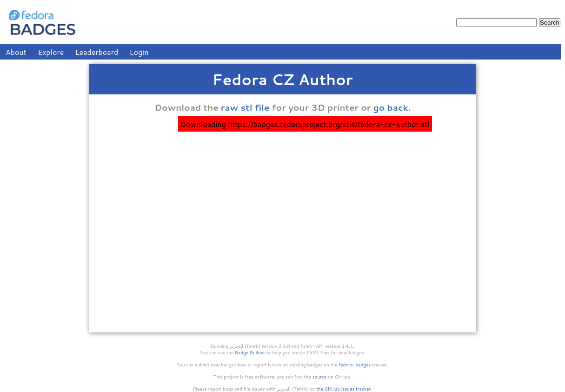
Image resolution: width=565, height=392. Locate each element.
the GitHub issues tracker (344, 389)
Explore (51, 52)
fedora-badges (355, 365)
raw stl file (245, 107)
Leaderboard (97, 52)
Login (139, 52)
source (320, 377)
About (16, 52)
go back (391, 107)
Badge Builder (250, 352)
